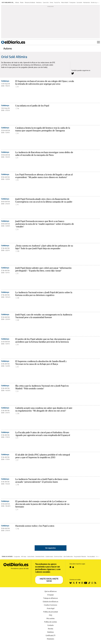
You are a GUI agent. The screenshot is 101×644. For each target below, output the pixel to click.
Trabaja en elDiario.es (50, 598)
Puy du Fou (57, 2)
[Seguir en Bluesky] (71, 583)
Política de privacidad (51, 612)
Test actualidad (91, 557)
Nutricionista (87, 2)
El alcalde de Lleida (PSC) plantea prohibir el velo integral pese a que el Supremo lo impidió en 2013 (43, 456)
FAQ (50, 615)
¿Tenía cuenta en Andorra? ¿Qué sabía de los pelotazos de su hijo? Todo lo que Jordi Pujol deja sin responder (44, 247)
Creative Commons (50, 605)
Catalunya (5, 81)
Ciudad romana (49, 557)
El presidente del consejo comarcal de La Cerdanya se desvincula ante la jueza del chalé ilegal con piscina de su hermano (42, 504)
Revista (50, 629)
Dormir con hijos (58, 557)
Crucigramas (17, 557)
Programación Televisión (80, 557)
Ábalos (22, 2)
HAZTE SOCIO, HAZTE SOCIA (49, 580)
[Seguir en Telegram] (79, 583)
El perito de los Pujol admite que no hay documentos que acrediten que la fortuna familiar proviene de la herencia (43, 340)
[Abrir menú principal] (98, 42)
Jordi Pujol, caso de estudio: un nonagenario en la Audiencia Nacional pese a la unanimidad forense (44, 316)
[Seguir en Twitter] (74, 583)
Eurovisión (79, 2)
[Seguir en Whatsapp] (92, 583)
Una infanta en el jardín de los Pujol (32, 106)
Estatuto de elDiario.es (50, 602)
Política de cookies (50, 622)
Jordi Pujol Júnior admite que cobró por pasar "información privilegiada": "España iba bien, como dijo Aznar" (43, 269)
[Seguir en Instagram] (82, 583)
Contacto (50, 625)
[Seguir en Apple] (73, 567)
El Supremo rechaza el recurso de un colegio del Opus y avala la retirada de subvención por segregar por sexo (45, 83)
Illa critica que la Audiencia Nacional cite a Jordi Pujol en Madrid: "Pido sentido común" (42, 387)
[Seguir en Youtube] (86, 583)
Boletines (51, 632)
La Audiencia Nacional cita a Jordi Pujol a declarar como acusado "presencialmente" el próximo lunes (42, 481)
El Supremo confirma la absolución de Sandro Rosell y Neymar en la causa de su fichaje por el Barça (41, 363)
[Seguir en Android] (70, 567)
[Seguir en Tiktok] (89, 583)
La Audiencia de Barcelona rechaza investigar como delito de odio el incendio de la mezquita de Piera (44, 154)
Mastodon (50, 639)
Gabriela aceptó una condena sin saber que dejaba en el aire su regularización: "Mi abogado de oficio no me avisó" (44, 409)
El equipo (51, 595)
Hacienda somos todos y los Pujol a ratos (35, 526)
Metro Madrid (65, 2)
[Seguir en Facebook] (77, 583)
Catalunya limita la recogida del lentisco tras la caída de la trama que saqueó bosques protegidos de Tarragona (43, 129)
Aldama (17, 2)
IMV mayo (24, 557)
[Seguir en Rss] (95, 583)
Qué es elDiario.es (51, 591)
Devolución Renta (40, 557)
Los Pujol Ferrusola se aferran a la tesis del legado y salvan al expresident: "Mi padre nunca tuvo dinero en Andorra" (44, 176)
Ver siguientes (50, 548)
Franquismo (72, 2)
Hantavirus (39, 2)
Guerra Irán (46, 2)
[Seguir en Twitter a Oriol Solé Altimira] (73, 73)
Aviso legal (51, 608)
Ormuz (51, 2)
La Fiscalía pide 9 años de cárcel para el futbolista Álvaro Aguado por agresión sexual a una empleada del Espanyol (43, 434)
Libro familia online (68, 557)
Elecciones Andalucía (30, 2)
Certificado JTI (50, 635)
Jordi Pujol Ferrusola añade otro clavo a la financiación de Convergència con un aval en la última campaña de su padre (44, 200)
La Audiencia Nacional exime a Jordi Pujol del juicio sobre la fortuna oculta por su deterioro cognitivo (44, 294)
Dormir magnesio (95, 2)
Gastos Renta (31, 557)
